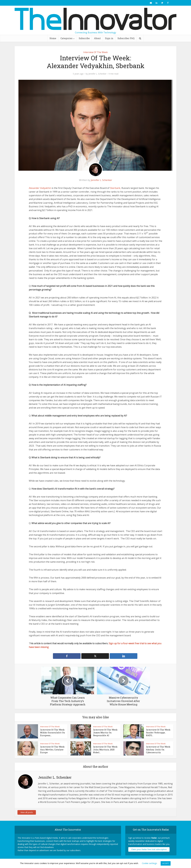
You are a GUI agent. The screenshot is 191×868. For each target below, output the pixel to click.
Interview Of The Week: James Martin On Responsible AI (105, 733)
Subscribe (84, 38)
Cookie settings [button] (149, 863)
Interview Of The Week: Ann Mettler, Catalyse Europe (53, 750)
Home (53, 38)
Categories (66, 38)
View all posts (27, 812)
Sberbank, (116, 188)
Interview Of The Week (95, 52)
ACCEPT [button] (166, 863)
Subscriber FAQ (126, 38)
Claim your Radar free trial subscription (149, 849)
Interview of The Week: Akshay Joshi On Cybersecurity (158, 750)
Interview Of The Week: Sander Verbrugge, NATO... (158, 733)
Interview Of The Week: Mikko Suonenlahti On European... (53, 733)
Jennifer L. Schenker (97, 74)
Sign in (109, 38)
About (97, 38)
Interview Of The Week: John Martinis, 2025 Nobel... (105, 750)
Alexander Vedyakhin (40, 188)
